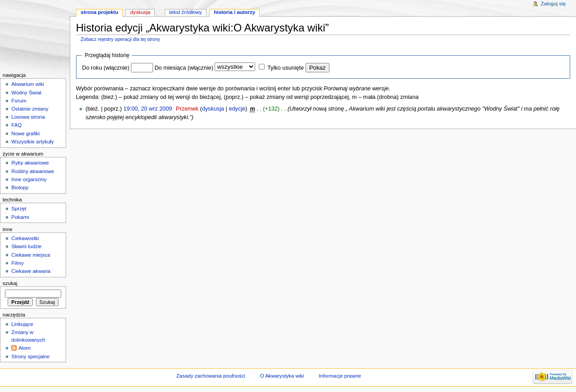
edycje (237, 109)
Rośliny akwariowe (33, 171)
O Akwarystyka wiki (282, 376)
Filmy (17, 263)
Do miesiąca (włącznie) (184, 68)
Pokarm (20, 217)
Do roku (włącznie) (106, 68)
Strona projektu (99, 12)
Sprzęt (19, 209)
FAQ (16, 125)
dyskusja (213, 109)
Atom (25, 348)
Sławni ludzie (26, 246)
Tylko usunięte (286, 68)
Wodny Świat (26, 93)
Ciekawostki (25, 238)
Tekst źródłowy (186, 12)
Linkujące (22, 324)
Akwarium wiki (28, 84)
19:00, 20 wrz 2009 (148, 109)
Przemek (187, 109)
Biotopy (20, 187)
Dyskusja (141, 12)
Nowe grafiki (25, 134)
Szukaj (10, 283)
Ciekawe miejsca (31, 255)
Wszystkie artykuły (32, 142)
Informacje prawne (340, 376)
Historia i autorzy (234, 12)
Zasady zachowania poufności (211, 376)
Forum (19, 101)
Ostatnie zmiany (30, 109)
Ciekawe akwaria (31, 271)
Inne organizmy (29, 179)
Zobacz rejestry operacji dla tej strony (120, 39)
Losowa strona (28, 117)
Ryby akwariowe (30, 163)
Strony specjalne (30, 356)
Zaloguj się (553, 4)
